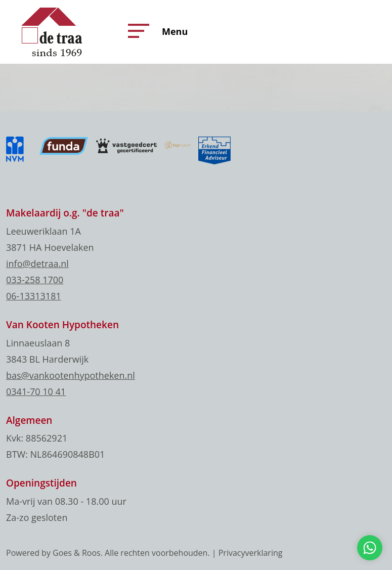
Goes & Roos (77, 553)
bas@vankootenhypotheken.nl (71, 375)
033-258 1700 (35, 280)
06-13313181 (34, 296)
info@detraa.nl (37, 264)
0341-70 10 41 (36, 391)
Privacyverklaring (251, 553)
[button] (136, 31)
